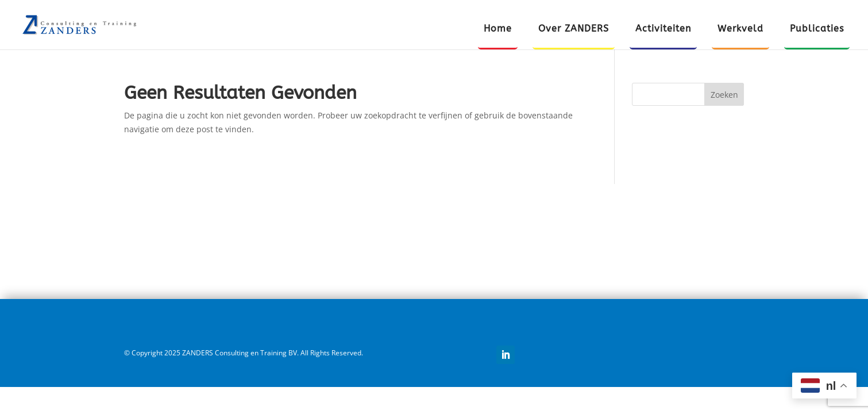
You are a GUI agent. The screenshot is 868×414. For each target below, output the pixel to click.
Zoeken (724, 95)
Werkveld (740, 29)
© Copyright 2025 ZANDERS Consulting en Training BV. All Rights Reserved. (244, 353)
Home (498, 29)
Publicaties (817, 29)
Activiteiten (663, 29)
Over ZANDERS (574, 29)
